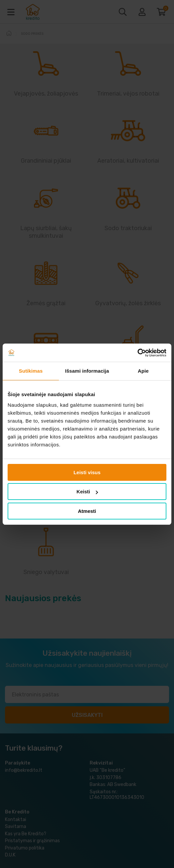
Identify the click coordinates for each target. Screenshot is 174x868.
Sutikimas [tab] (31, 371)
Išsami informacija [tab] (87, 371)
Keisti (87, 492)
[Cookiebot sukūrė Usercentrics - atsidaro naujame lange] (137, 353)
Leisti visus (87, 472)
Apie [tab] (143, 371)
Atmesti (87, 511)
